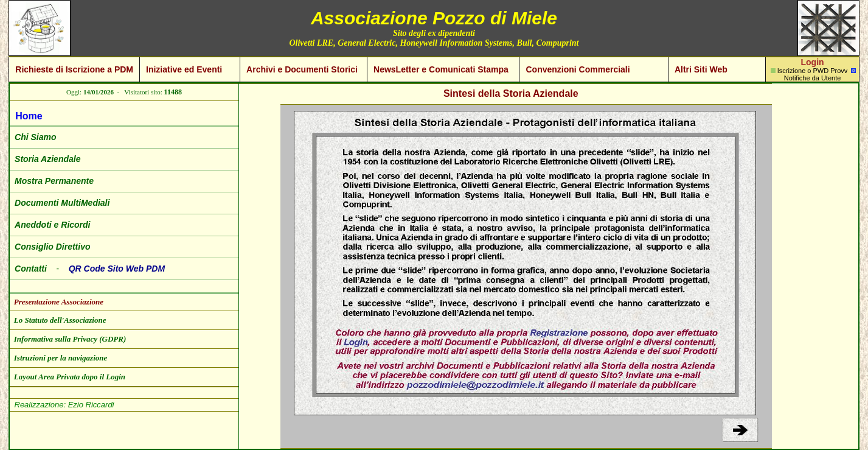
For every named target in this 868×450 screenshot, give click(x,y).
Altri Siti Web (701, 69)
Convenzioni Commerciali (578, 69)
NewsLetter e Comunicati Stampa (441, 69)
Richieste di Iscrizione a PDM (74, 69)
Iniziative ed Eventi (184, 69)
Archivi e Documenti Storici (302, 69)
